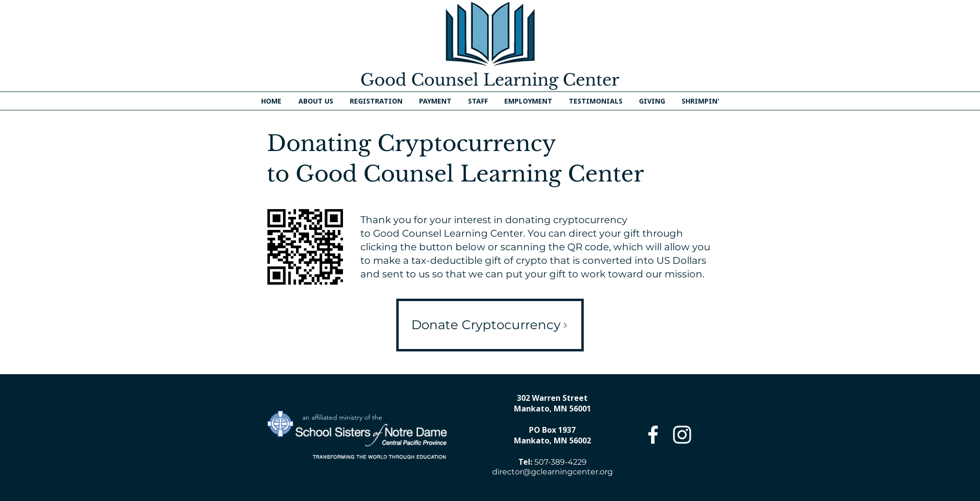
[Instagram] (682, 435)
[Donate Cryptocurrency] (490, 325)
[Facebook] (653, 435)
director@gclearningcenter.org (552, 472)
